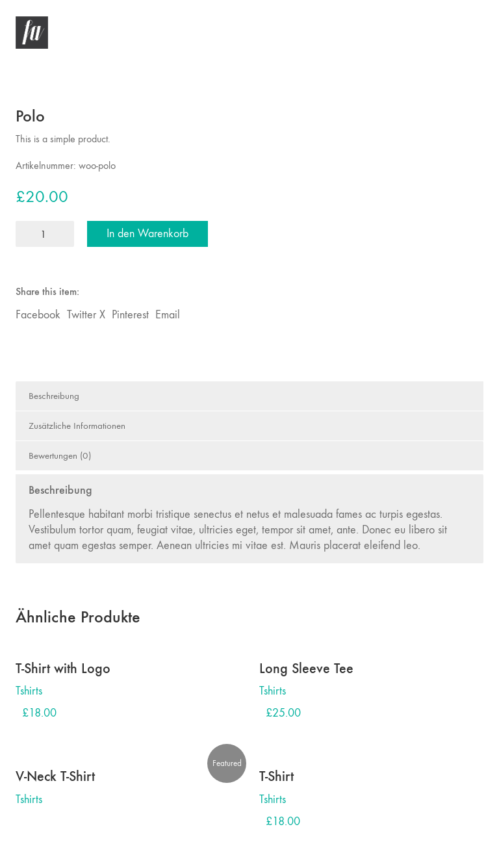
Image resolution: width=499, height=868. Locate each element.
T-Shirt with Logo (63, 669)
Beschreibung (54, 396)
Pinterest (130, 315)
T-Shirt (276, 776)
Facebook (38, 315)
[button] (476, 32)
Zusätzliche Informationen (77, 426)
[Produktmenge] (45, 234)
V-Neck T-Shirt (55, 776)
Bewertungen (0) (60, 455)
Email (168, 315)
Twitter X (86, 315)
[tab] (249, 396)
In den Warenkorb (147, 234)
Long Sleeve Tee (306, 669)
